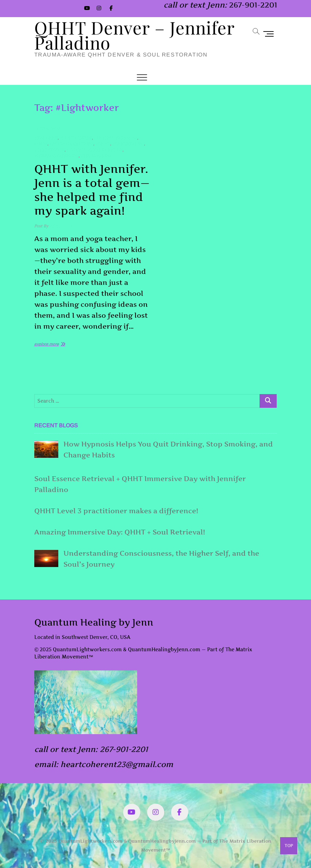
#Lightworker (76, 138)
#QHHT (103, 144)
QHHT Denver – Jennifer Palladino (134, 35)
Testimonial (48, 129)
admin (55, 226)
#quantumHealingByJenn (94, 150)
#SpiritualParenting (57, 156)
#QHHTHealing (128, 144)
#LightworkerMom (116, 138)
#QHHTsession (49, 150)
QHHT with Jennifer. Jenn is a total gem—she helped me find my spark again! (92, 190)
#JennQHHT (46, 138)
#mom (41, 144)
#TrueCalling (96, 156)
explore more (47, 344)
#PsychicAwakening (71, 144)
